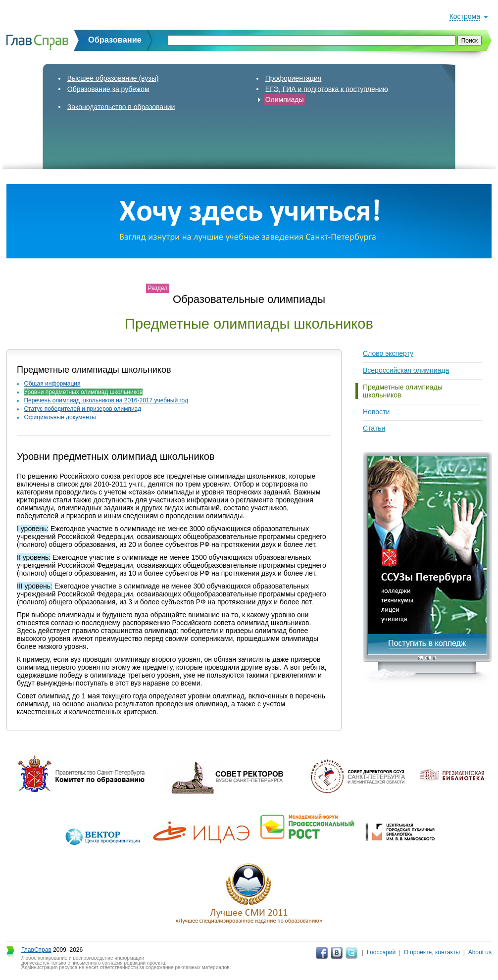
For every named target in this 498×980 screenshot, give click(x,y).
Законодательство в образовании (121, 106)
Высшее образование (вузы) (113, 78)
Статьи (374, 428)
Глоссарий (381, 952)
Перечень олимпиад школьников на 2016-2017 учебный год (106, 400)
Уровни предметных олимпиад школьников (83, 392)
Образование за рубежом (108, 89)
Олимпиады (285, 99)
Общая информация (52, 384)
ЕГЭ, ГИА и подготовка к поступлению (327, 89)
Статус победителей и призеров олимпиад (82, 409)
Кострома (465, 16)
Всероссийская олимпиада (406, 370)
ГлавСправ (36, 950)
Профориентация (294, 78)
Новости (376, 412)
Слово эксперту (388, 353)
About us (480, 952)
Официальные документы (60, 417)
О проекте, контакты (432, 952)
